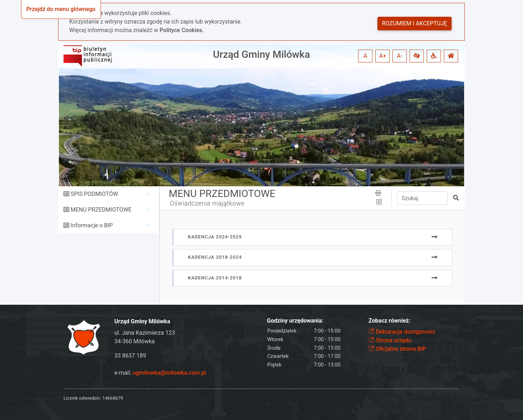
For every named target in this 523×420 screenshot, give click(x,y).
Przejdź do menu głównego (61, 9)
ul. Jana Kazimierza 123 (145, 333)
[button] (417, 56)
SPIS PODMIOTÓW (94, 194)
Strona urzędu (390, 340)
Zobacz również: (390, 321)
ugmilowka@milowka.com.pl (169, 373)
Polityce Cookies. (182, 30)
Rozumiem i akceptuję (415, 23)
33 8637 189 (130, 356)
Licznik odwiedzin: (82, 398)
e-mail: (160, 373)
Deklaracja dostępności (402, 332)
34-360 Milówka (135, 341)
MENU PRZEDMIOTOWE (101, 210)
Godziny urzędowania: (295, 321)
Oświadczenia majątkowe (207, 203)
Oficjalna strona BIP (397, 349)
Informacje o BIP (92, 225)
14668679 (113, 398)
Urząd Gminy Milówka (261, 54)
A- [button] (400, 56)
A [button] (365, 56)
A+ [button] (383, 56)
